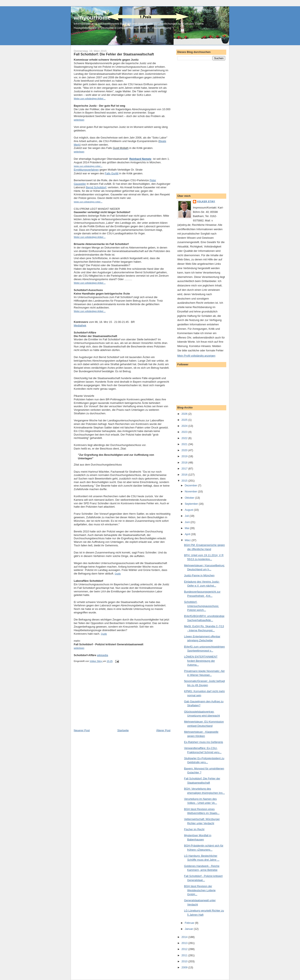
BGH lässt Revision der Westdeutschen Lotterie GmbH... (200, 890)
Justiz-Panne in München (199, 575)
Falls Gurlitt (112, 173)
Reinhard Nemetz (140, 159)
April (188, 534)
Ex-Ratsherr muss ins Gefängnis (203, 742)
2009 (185, 967)
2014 (185, 937)
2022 (185, 438)
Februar (190, 923)
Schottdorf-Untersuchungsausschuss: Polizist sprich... (201, 606)
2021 (185, 444)
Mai (187, 528)
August (189, 510)
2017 (185, 469)
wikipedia (102, 655)
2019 (185, 456)
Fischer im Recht (194, 829)
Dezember (191, 485)
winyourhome (92, 18)
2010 (185, 961)
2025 (185, 420)
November (191, 491)
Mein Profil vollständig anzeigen (196, 356)
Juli (187, 516)
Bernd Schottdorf (96, 187)
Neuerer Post (82, 730)
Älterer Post (163, 730)
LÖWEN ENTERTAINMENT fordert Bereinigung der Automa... (201, 661)
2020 (185, 450)
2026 (185, 414)
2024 (185, 426)
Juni (188, 522)
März (188, 540)
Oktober (190, 498)
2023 (185, 432)
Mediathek (80, 325)
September (192, 504)
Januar (189, 929)
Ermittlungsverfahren (86, 170)
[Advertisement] (105, 699)
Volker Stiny (206, 202)
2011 (185, 955)
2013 (185, 943)
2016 (185, 475)
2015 (185, 481)
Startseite (123, 730)
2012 (185, 949)
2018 (185, 463)
